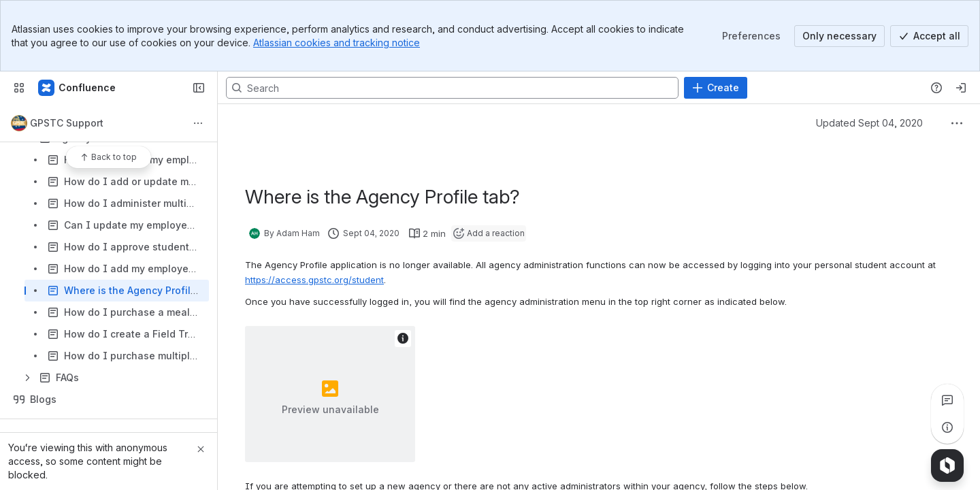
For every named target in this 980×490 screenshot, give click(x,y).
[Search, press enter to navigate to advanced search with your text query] (452, 88)
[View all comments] (947, 400)
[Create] (716, 88)
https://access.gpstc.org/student (314, 280)
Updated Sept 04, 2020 (869, 123)
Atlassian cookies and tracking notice (337, 43)
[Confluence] (78, 88)
